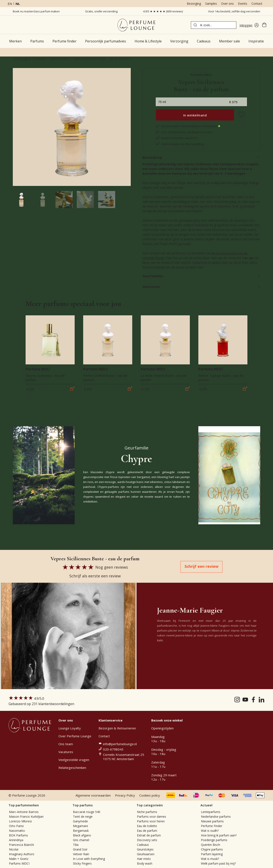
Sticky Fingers (82, 863)
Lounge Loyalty (70, 728)
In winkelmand (195, 115)
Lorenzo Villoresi (20, 821)
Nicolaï (14, 849)
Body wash (145, 863)
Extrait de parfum (149, 835)
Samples (211, 4)
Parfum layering (212, 854)
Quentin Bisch (211, 845)
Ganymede (80, 821)
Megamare (81, 826)
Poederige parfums (214, 840)
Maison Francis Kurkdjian (26, 817)
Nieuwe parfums (212, 821)
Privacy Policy (125, 795)
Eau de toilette (147, 826)
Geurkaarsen (146, 854)
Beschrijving (201, 157)
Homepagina (22, 59)
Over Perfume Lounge (75, 736)
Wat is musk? (210, 859)
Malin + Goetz (19, 859)
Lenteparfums (211, 812)
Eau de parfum (147, 831)
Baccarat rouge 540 (87, 812)
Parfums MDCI (60, 59)
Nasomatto (17, 831)
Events (243, 4)
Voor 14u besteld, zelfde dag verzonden (234, 11)
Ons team (66, 744)
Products (40, 59)
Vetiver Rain (81, 854)
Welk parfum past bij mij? (218, 863)
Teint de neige (83, 817)
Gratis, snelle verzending (101, 11)
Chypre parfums (212, 849)
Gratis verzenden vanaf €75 (176, 138)
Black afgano (82, 835)
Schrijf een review (201, 566)
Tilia (76, 845)
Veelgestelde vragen (74, 760)
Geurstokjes (145, 849)
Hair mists (144, 859)
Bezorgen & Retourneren (117, 728)
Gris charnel (81, 840)
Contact (257, 4)
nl (18, 4)
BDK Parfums (18, 835)
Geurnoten (201, 287)
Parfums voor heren (151, 821)
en (10, 4)
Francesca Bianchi (21, 845)
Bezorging (194, 4)
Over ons (227, 4)
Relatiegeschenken (72, 768)
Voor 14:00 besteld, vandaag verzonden (184, 132)
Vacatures (66, 752)
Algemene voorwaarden (93, 795)
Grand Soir (80, 849)
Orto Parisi (16, 826)
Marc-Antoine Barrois (24, 812)
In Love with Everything (89, 859)
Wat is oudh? (210, 831)
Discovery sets (147, 840)
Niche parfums (147, 812)
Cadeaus (143, 845)
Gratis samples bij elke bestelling (180, 144)
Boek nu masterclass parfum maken (36, 11)
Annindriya (16, 840)
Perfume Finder (212, 826)
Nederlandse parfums (216, 817)
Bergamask (81, 831)
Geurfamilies (201, 276)
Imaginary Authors (22, 854)
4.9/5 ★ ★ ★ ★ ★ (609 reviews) (163, 11)
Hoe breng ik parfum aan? (219, 835)
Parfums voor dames (152, 817)
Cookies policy (150, 795)
